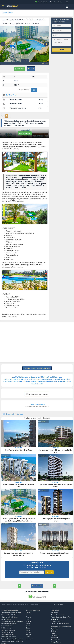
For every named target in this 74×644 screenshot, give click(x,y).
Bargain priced (6, 619)
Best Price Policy (10, 95)
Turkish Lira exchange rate (37, 404)
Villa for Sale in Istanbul (9, 614)
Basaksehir (54, 637)
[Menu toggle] (67, 7)
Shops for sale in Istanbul (9, 617)
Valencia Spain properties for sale (12, 639)
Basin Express (55, 639)
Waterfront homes (7, 632)
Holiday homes (6, 628)
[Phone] (42, 2)
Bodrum (29, 621)
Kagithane (54, 631)
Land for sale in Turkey (9, 636)
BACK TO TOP (58, 605)
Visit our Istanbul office (58, 614)
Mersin (28, 625)
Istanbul (29, 612)
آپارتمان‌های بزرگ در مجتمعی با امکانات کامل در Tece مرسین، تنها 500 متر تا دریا (37, 377)
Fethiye (28, 634)
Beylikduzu (54, 628)
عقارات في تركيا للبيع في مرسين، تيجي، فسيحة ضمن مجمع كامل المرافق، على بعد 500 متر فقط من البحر (37, 379)
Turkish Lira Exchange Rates (60, 623)
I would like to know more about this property (37, 368)
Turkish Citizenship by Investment (12, 621)
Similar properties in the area (12, 414)
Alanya (28, 623)
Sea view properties (8, 634)
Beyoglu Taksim (56, 642)
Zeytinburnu (55, 635)
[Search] (53, 2)
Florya (53, 633)
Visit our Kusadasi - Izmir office (61, 617)
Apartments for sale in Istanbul (11, 612)
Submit (62, 50)
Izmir (28, 619)
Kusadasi (29, 614)
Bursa (28, 628)
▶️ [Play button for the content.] (7, 116)
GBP (67, 2)
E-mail (31, 68)
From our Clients (56, 621)
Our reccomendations (8, 630)
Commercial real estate (9, 623)
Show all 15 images (25, 133)
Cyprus (28, 630)
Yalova (28, 636)
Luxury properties (7, 625)
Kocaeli (28, 632)
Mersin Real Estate (7, 13)
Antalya (28, 617)
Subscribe (49, 572)
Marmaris (29, 639)
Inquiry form (55, 612)
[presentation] (3, 44)
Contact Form (55, 619)
